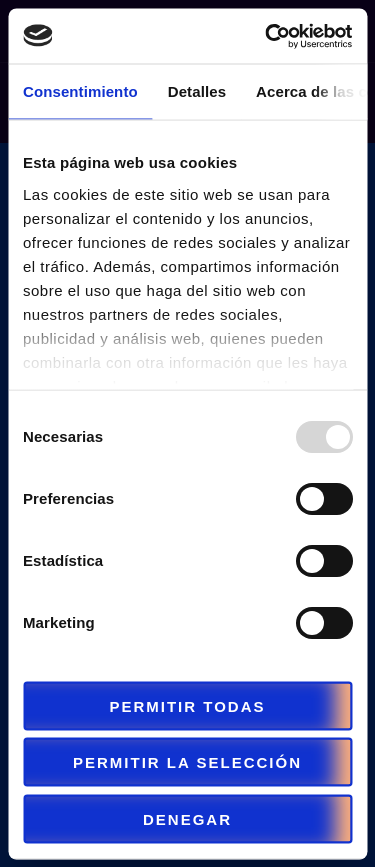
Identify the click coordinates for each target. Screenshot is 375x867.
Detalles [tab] (197, 91)
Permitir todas (187, 705)
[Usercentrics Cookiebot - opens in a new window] (267, 36)
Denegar (187, 818)
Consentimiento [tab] (80, 91)
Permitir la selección (187, 762)
